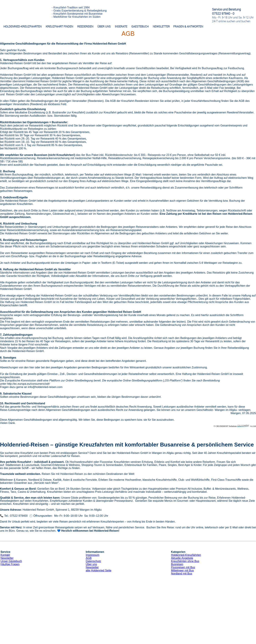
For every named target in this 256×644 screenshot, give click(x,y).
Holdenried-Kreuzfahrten (186, 555)
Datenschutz (93, 561)
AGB (89, 558)
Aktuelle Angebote (182, 558)
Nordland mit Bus (182, 574)
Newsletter (7, 558)
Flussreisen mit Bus (183, 567)
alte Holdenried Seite (99, 570)
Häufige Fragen (10, 564)
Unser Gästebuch (11, 561)
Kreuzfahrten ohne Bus (185, 561)
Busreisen (177, 564)
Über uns (91, 564)
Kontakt (5, 555)
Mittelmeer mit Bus (182, 570)
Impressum (92, 555)
